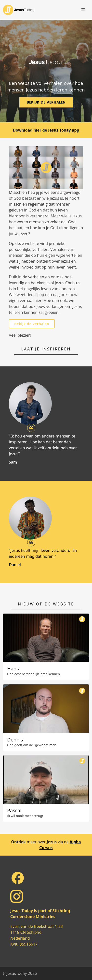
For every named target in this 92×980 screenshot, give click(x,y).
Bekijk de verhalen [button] (46, 102)
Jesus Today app (64, 130)
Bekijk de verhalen (32, 324)
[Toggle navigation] (83, 10)
